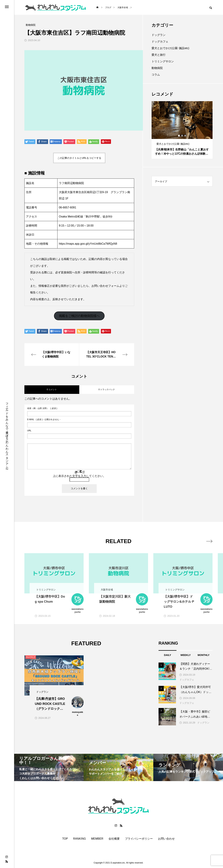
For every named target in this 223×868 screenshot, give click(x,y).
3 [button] (185, 136)
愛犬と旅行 (159, 55)
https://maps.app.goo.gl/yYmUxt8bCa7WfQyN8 (88, 244)
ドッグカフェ (160, 42)
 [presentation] (209, 541)
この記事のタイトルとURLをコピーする (79, 158)
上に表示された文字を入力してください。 (79, 476)
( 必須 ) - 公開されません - (44, 419)
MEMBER (97, 839)
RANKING (80, 839)
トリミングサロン (163, 61)
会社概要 (114, 839)
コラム (156, 75)
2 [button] (182, 136)
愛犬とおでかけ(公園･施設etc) (170, 48)
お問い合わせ (166, 839)
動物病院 (157, 68)
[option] (182, 130)
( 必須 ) (42, 408)
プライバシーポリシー (139, 839)
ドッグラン (159, 35)
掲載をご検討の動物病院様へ (79, 316)
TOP (65, 839)
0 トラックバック (107, 390)
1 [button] (179, 136)
